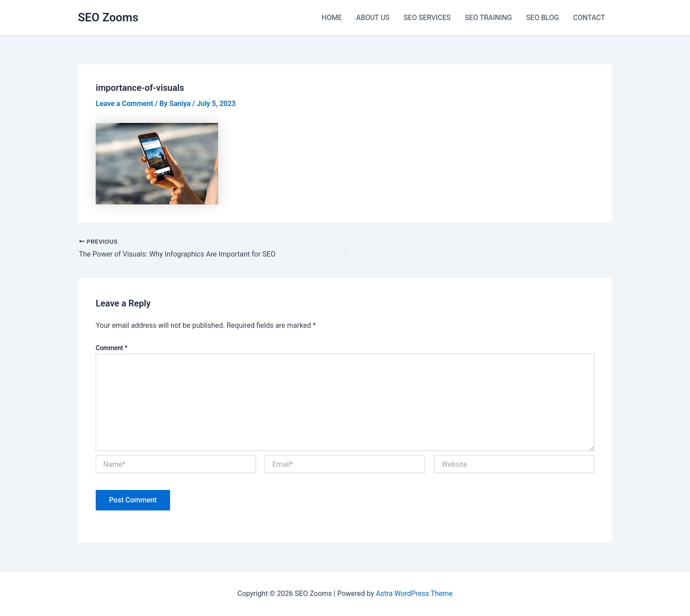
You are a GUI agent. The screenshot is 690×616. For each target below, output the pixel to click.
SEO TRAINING (488, 18)
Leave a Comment (124, 104)
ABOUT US (373, 18)
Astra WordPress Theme (414, 594)
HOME (332, 18)
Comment (112, 348)
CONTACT (589, 18)
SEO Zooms (108, 17)
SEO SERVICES (427, 18)
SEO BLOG (543, 18)
